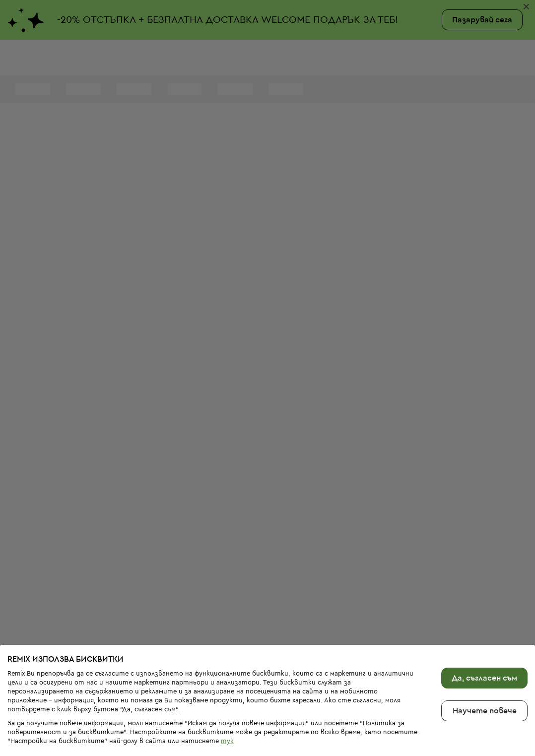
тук (227, 708)
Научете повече (485, 678)
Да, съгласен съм (484, 645)
